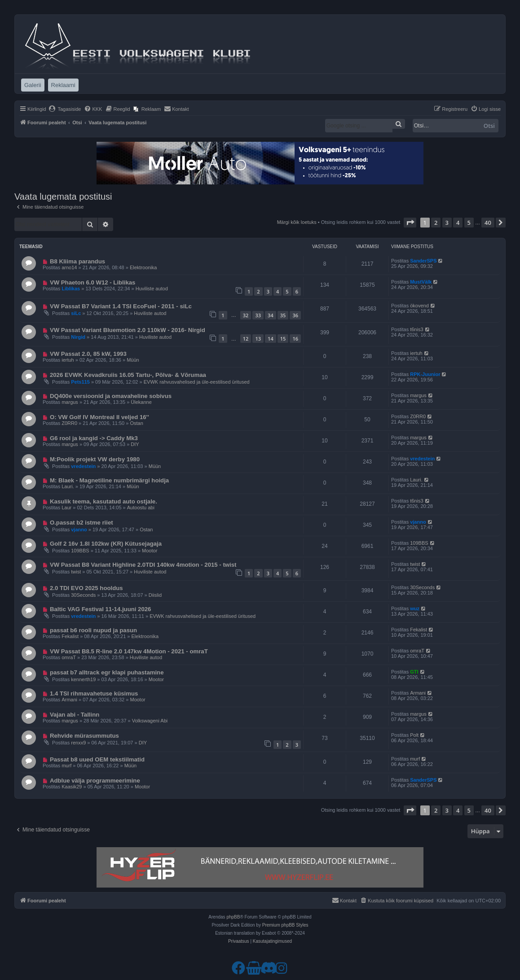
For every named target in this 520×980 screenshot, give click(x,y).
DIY (135, 444)
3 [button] (447, 223)
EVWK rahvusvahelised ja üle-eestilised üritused (197, 382)
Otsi (489, 126)
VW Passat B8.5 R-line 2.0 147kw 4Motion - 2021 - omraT (129, 651)
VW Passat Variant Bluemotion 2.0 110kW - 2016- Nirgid (128, 330)
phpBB (233, 917)
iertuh (68, 360)
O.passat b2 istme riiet (82, 523)
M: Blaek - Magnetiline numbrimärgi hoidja (109, 480)
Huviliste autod (152, 289)
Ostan (136, 423)
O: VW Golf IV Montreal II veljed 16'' (99, 417)
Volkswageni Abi (150, 721)
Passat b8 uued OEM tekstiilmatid (97, 759)
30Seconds (83, 595)
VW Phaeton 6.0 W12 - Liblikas (93, 282)
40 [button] (488, 223)
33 (258, 315)
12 (246, 339)
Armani (69, 700)
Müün (133, 360)
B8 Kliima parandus (77, 261)
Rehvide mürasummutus (84, 736)
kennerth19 (83, 679)
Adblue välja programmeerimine (95, 781)
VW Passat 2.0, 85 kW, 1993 (88, 354)
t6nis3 (416, 329)
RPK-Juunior (425, 374)
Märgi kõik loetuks (297, 222)
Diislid (155, 595)
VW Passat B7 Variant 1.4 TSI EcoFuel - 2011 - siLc (121, 306)
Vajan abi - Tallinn (75, 715)
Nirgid (78, 337)
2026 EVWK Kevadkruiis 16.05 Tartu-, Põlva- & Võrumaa (128, 375)
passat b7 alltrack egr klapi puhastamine (107, 672)
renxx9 (78, 743)
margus (70, 402)
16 (295, 339)
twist (76, 572)
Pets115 (80, 382)
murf (66, 766)
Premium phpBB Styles (285, 925)
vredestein (83, 466)
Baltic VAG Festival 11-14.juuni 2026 (101, 609)
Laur (66, 507)
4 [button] (458, 223)
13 (258, 339)
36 (295, 315)
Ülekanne (141, 402)
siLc (76, 313)
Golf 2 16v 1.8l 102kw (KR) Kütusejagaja (106, 544)
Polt (414, 735)
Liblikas (71, 289)
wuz (415, 608)
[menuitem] (65, 109)
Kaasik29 (72, 787)
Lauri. (68, 486)
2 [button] (436, 223)
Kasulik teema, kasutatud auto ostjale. (104, 501)
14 (271, 339)
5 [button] (469, 223)
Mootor (150, 551)
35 (283, 315)
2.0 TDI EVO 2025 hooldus (86, 588)
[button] (410, 223)
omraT (69, 657)
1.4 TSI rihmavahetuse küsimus (94, 693)
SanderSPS (423, 261)
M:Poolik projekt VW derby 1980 (95, 459)
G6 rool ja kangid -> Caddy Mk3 (94, 438)
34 (271, 315)
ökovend (419, 306)
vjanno (79, 529)
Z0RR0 (69, 423)
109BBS (80, 551)
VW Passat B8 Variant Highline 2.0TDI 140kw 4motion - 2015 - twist (143, 565)
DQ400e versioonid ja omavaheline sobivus (111, 396)
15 (283, 339)
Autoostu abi (141, 507)
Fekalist (70, 636)
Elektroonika (143, 267)
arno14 (69, 267)
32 (246, 315)
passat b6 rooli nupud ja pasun (93, 630)
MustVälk (421, 282)
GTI (414, 672)
